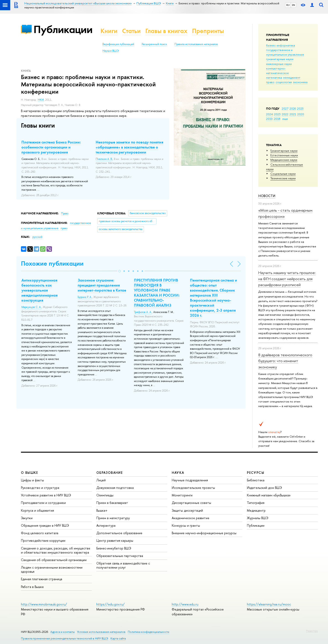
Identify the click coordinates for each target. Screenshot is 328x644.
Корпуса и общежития (37, 510)
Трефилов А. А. (143, 312)
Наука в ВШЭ (111, 51)
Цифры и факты (32, 480)
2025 (300, 108)
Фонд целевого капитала (40, 533)
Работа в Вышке (32, 587)
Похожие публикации (52, 263)
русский (37, 237)
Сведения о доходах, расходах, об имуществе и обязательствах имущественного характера (56, 550)
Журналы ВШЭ (258, 518)
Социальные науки (283, 174)
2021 (293, 114)
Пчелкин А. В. (104, 159)
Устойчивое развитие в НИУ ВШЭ (46, 495)
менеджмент (292, 77)
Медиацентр (256, 510)
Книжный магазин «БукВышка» (269, 495)
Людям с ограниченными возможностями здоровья (52, 569)
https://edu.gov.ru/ (110, 604)
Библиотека (256, 480)
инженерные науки (279, 64)
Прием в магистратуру (113, 518)
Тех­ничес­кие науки (283, 178)
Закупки (27, 518)
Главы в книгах (166, 31)
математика (274, 77)
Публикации (63, 29)
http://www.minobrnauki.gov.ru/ (44, 604)
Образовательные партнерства (120, 556)
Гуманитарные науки (284, 151)
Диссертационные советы (191, 503)
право (270, 82)
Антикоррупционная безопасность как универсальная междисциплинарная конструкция (40, 290)
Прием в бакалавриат (112, 503)
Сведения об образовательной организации (54, 560)
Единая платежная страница (42, 579)
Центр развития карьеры (115, 540)
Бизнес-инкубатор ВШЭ (114, 548)
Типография (256, 503)
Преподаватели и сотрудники (43, 503)
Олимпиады (105, 495)
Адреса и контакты (63, 632)
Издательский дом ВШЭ (264, 488)
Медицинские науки (284, 160)
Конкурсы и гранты (186, 525)
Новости (267, 196)
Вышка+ (102, 510)
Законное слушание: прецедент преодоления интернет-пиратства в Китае (102, 285)
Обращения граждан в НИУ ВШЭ (45, 525)
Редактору (312, 631)
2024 (269, 114)
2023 (277, 114)
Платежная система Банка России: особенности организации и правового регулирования (51, 147)
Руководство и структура (40, 488)
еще (285, 119)
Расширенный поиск (154, 44)
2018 (277, 119)
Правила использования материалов (196, 44)
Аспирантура (106, 525)
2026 (293, 108)
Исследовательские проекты (193, 488)
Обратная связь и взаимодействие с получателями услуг (123, 565)
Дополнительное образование (119, 533)
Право (65, 213)
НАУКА (178, 473)
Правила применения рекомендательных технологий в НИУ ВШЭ (65, 638)
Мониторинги (182, 495)
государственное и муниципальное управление (285, 52)
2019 (269, 119)
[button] (120, 271)
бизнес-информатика (281, 45)
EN (293, 5)
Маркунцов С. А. (31, 307)
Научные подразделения (190, 480)
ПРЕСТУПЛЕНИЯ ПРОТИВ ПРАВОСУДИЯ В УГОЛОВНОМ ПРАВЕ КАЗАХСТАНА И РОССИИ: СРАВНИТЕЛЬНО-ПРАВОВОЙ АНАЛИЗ (157, 293)
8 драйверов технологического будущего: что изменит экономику (285, 361)
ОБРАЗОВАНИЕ (110, 473)
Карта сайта (118, 638)
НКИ (41, 100)
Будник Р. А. (85, 297)
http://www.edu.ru (185, 604)
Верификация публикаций (118, 44)
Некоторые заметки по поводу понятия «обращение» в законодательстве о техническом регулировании (129, 147)
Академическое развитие (191, 518)
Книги (109, 31)
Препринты (208, 31)
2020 (301, 114)
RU (288, 5)
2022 (285, 114)
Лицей (101, 480)
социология (284, 82)
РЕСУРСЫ (256, 473)
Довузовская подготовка (115, 488)
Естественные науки (284, 155)
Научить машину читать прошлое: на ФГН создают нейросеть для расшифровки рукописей (287, 279)
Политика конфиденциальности (149, 632)
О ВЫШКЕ (30, 473)
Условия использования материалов (101, 632)
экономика (300, 82)
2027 (285, 108)
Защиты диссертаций (187, 510)
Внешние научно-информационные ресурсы (204, 533)
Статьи (131, 31)
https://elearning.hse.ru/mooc (269, 604)
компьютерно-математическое (277, 71)
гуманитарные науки (280, 59)
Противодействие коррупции (43, 540)
